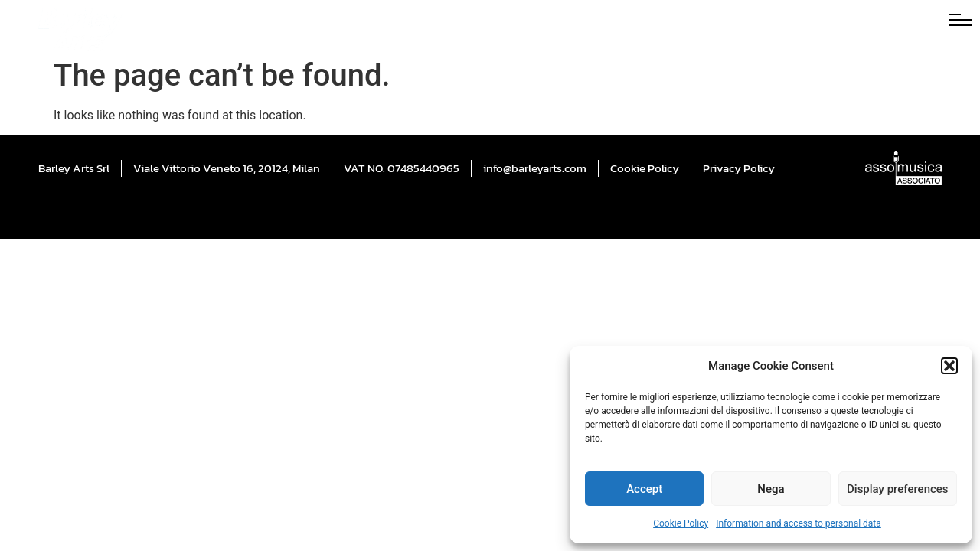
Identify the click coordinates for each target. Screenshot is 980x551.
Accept (644, 489)
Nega (771, 489)
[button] (949, 366)
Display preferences (898, 489)
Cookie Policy (681, 523)
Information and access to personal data (799, 523)
